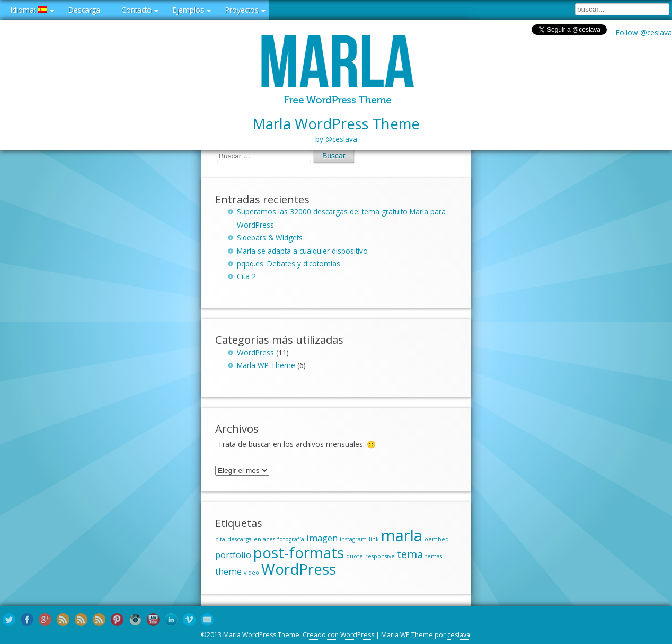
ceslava (459, 635)
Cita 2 (246, 276)
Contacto (136, 10)
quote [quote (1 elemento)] (355, 556)
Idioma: (29, 10)
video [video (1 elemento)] (251, 573)
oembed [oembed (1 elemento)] (437, 539)
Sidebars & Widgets (270, 238)
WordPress (255, 352)
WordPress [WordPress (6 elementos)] (299, 569)
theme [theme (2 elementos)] (228, 571)
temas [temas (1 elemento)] (434, 556)
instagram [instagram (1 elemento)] (353, 539)
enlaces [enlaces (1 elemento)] (264, 539)
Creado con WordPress (338, 635)
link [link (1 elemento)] (374, 539)
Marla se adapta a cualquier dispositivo (302, 251)
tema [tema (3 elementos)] (410, 554)
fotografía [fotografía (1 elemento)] (291, 539)
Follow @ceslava (644, 33)
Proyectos (242, 10)
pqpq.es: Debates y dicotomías (289, 263)
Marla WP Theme (266, 365)
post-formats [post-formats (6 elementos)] (299, 552)
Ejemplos (188, 10)
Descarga (84, 10)
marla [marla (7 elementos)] (402, 535)
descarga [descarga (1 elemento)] (240, 539)
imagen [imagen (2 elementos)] (322, 538)
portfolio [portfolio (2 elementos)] (233, 555)
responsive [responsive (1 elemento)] (380, 556)
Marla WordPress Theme (336, 130)
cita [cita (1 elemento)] (220, 539)
